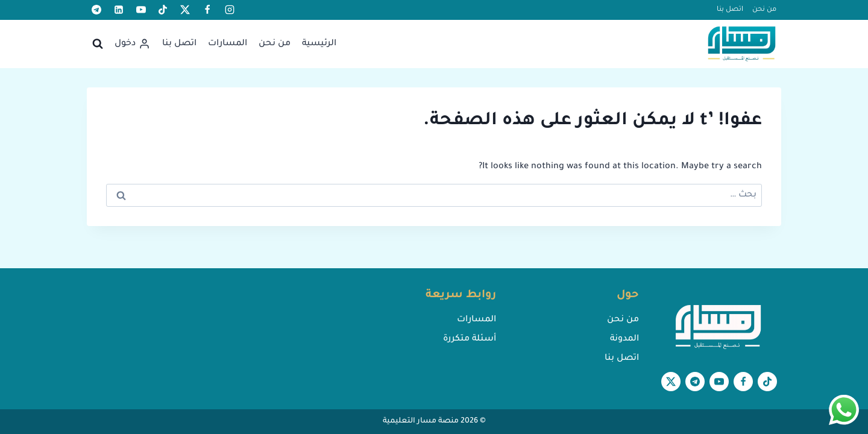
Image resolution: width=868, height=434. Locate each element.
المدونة (624, 339)
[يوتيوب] (141, 10)
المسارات (228, 44)
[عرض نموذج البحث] (98, 44)
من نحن (764, 10)
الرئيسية (319, 44)
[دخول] (132, 44)
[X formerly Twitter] (185, 10)
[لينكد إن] (119, 10)
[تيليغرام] (96, 10)
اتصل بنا (730, 10)
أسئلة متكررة (470, 339)
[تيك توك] (163, 10)
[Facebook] (207, 10)
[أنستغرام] (230, 10)
